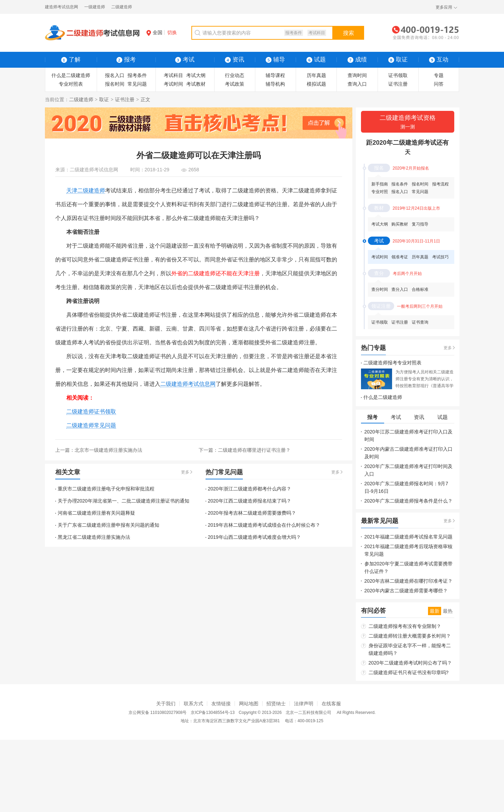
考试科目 (317, 33)
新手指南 (380, 184)
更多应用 (444, 7)
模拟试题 (316, 84)
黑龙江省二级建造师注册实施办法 (94, 537)
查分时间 (380, 289)
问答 (439, 84)
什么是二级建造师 (71, 75)
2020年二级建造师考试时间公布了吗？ (410, 663)
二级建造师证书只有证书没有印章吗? (409, 672)
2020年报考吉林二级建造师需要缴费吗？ (252, 513)
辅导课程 (275, 75)
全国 (154, 32)
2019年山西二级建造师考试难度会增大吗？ (254, 537)
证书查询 (420, 322)
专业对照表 (71, 84)
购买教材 (400, 224)
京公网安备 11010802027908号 (158, 713)
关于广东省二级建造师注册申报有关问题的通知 (108, 525)
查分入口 (400, 289)
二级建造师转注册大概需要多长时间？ (410, 636)
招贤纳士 (276, 704)
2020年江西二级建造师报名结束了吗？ (250, 501)
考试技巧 (440, 257)
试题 (316, 60)
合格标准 (420, 289)
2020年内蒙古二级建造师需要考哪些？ (406, 591)
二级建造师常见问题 (91, 425)
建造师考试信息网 (61, 7)
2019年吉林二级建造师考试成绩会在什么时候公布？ (264, 525)
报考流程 (440, 184)
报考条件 (294, 33)
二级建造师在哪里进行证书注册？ (254, 450)
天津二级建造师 (86, 190)
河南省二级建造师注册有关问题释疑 (96, 513)
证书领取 (398, 75)
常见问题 (137, 84)
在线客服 (331, 704)
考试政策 (235, 84)
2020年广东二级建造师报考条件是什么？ (408, 501)
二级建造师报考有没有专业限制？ (405, 626)
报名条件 (400, 184)
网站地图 (249, 704)
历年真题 (316, 75)
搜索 (349, 33)
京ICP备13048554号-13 (213, 713)
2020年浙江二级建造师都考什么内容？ (250, 489)
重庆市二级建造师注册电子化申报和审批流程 (106, 489)
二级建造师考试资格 (408, 122)
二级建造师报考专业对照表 (392, 363)
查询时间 (357, 75)
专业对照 (380, 192)
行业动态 (235, 75)
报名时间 (115, 84)
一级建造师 (95, 7)
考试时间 (173, 84)
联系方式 (193, 704)
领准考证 (400, 257)
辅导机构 (275, 84)
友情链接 (221, 704)
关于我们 (166, 704)
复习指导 (420, 224)
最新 (435, 611)
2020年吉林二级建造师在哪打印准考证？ (408, 581)
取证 (104, 99)
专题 (439, 75)
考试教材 (196, 84)
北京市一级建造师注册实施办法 (108, 450)
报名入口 (115, 75)
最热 (448, 611)
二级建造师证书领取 (91, 412)
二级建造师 (122, 7)
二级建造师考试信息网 (94, 170)
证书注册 (398, 84)
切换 (172, 32)
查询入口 (357, 84)
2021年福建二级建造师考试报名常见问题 (408, 537)
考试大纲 (196, 75)
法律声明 (304, 704)
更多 (185, 472)
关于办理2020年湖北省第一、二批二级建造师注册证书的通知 (123, 501)
